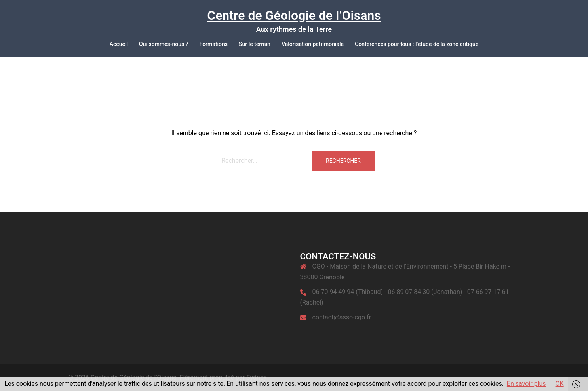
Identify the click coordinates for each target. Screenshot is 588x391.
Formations (214, 44)
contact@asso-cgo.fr (342, 317)
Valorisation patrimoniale (313, 44)
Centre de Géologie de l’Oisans (294, 15)
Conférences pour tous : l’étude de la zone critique (417, 44)
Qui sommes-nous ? (164, 44)
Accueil (119, 44)
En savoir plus (526, 384)
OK (560, 384)
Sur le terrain (255, 44)
